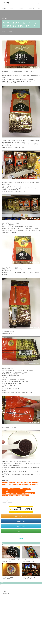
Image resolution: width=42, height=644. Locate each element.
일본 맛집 (4, 8)
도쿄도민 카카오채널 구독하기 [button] (21, 563)
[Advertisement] (21, 508)
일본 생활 (21, 8)
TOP (39, 639)
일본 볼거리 (12, 8)
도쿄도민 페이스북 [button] (21, 568)
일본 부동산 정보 (30, 8)
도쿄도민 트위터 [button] (21, 578)
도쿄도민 (5, 3)
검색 (36, 3)
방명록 (39, 8)
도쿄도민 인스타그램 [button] (21, 573)
